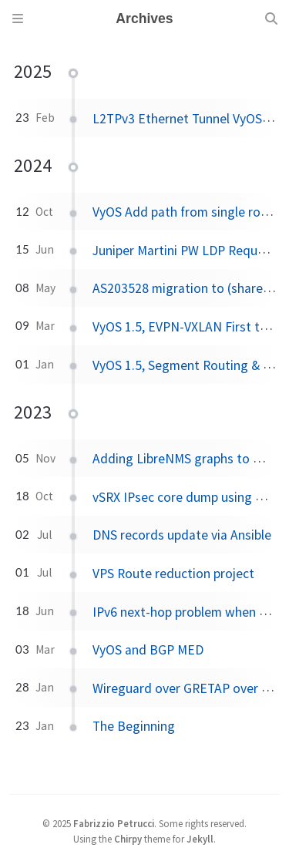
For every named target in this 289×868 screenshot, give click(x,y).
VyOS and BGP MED (148, 650)
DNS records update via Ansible (182, 535)
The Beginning (134, 726)
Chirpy (128, 839)
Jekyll (200, 839)
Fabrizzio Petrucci (114, 823)
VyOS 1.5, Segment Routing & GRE (190, 365)
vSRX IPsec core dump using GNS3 (190, 497)
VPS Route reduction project (173, 574)
